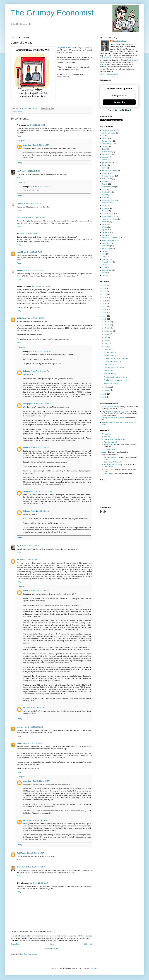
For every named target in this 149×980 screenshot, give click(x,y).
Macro (104, 211)
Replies (22, 141)
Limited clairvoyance (111, 383)
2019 (105, 301)
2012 (105, 394)
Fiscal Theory (107, 179)
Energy (105, 160)
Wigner (20, 743)
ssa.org (105, 452)
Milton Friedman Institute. (111, 407)
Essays (105, 165)
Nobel (104, 224)
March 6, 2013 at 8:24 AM (37, 218)
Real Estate (106, 243)
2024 (105, 285)
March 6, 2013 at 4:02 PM (35, 318)
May (106, 343)
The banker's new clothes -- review (116, 380)
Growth (105, 184)
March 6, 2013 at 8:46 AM (29, 234)
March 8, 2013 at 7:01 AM (40, 448)
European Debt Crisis (110, 171)
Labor (104, 206)
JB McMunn (21, 318)
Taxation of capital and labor (114, 368)
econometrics (107, 152)
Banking (105, 138)
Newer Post (15, 944)
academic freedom (109, 133)
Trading (105, 267)
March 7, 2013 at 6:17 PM (40, 371)
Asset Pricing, (109, 445)
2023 (105, 288)
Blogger (94, 968)
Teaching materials (111, 442)
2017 (105, 307)
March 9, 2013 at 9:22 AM (39, 883)
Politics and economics (110, 238)
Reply (19, 136)
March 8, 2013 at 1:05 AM (41, 145)
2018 (105, 304)
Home (52, 944)
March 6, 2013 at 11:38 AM (33, 270)
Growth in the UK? (111, 355)
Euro (104, 168)
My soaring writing (111, 449)
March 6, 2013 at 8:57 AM (33, 252)
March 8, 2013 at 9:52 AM (34, 727)
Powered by (119, 110)
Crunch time (108, 371)
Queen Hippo (109, 467)
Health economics (108, 187)
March (107, 350)
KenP (19, 171)
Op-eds (105, 230)
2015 (105, 313)
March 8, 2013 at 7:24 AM (43, 492)
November (108, 325)
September (109, 331)
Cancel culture (107, 141)
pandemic (106, 232)
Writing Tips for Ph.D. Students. (113, 418)
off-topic (105, 227)
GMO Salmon (109, 365)
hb (18, 560)
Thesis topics (107, 262)
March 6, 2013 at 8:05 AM (31, 171)
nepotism (105, 222)
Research (108, 437)
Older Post (88, 944)
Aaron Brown (22, 218)
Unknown (27, 371)
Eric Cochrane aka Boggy (113, 465)
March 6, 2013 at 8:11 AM (33, 204)
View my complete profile (109, 74)
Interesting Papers (109, 200)
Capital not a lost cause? (113, 362)
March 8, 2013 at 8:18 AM (35, 708)
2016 (105, 310)
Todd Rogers (22, 853)
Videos (105, 273)
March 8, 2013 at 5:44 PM (41, 781)
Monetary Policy (108, 216)
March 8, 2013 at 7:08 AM (40, 591)
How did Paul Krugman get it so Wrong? (116, 411)
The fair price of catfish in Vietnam (116, 358)
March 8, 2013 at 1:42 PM (36, 853)
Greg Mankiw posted (65, 48)
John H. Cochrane (120, 41)
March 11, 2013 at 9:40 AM (40, 511)
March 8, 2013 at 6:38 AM (43, 404)
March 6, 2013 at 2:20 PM (41, 287)
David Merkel (22, 867)
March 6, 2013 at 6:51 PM (42, 352)
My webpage (107, 434)
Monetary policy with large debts (115, 377)
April (106, 347)
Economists (106, 154)
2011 (105, 397)
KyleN (19, 546)
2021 (105, 294)
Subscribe (119, 102)
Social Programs (108, 249)
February (108, 387)
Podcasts (105, 235)
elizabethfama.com (111, 457)
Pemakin (20, 204)
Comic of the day (110, 374)
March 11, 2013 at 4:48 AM (39, 821)
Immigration (106, 192)
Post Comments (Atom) (28, 954)
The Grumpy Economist (52, 13)
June (106, 340)
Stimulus (19, 112)
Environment (107, 163)
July (106, 337)
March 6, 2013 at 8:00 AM (36, 125)
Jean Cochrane (110, 469)
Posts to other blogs (109, 240)
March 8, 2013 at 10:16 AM (32, 743)
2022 (105, 291)
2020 (105, 297)
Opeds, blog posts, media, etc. (115, 439)
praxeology (27, 145)
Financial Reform (108, 176)
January (108, 390)
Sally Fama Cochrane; (112, 462)
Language (106, 208)
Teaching (105, 259)
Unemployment (108, 270)
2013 (105, 319)
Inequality (106, 195)
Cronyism (106, 146)
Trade (104, 265)
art (103, 136)
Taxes (104, 257)
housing (105, 189)
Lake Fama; (108, 474)
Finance (105, 173)
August (107, 334)
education (106, 157)
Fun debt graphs (110, 352)
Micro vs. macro (108, 214)
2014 (105, 316)
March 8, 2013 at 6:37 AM (29, 560)
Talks (104, 254)
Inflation (105, 197)
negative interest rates (110, 219)
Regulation (106, 246)
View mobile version (51, 948)
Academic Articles (108, 130)
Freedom (105, 181)
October (108, 328)
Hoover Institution (106, 58)
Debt (104, 149)
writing (104, 275)
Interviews (106, 203)
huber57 (20, 252)
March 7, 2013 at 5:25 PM (31, 546)
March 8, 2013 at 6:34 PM (36, 867)
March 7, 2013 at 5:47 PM (42, 187)
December (108, 322)
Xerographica (28, 404)
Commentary (107, 144)
